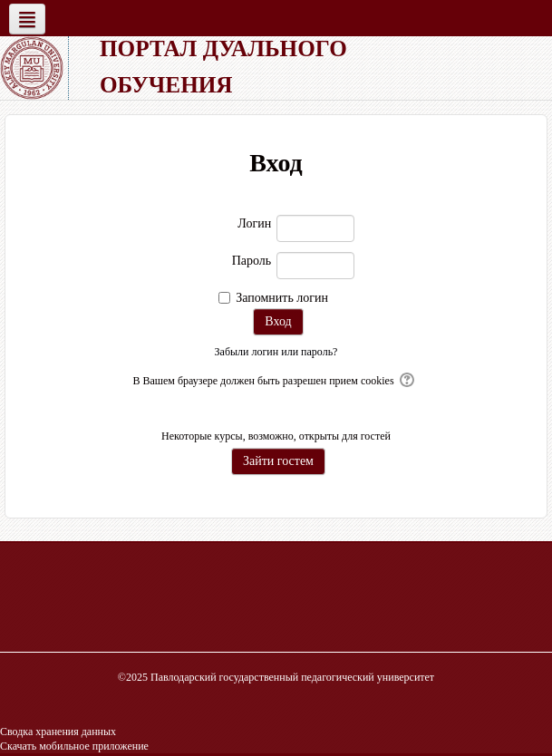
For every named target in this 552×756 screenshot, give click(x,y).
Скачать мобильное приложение (74, 746)
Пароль (252, 261)
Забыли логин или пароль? (276, 352)
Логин (254, 223)
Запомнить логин (282, 298)
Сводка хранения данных (58, 732)
